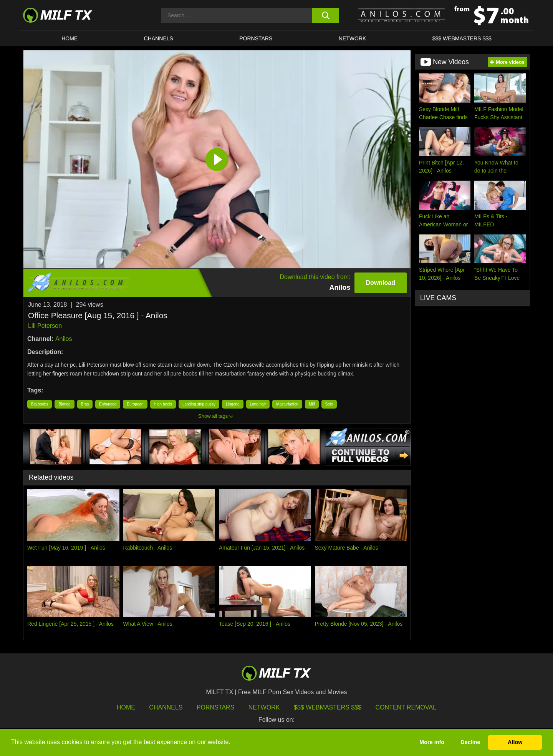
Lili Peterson (45, 326)
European (135, 404)
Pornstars (256, 38)
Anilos (64, 339)
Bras (85, 404)
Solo (329, 404)
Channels (166, 707)
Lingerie (233, 404)
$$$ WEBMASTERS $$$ (462, 38)
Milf (312, 404)
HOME (70, 38)
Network (353, 38)
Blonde (64, 404)
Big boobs (40, 404)
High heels (163, 404)
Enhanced (108, 404)
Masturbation (287, 404)
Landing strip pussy (199, 404)
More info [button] (432, 742)
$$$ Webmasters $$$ (328, 707)
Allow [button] (515, 742)
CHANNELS (159, 38)
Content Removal (406, 707)
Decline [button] (470, 742)
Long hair (258, 404)
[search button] (325, 15)
